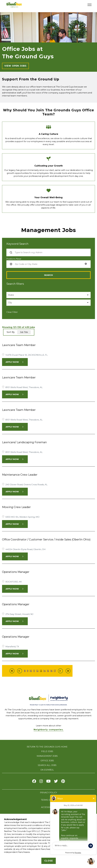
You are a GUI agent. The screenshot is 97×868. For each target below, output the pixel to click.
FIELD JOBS (47, 751)
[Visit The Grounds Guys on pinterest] (63, 782)
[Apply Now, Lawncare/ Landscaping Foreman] (15, 459)
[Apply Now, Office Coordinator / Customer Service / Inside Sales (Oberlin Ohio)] (15, 556)
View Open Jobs (15, 66)
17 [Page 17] (55, 671)
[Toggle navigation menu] (90, 5)
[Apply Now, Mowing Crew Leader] (15, 524)
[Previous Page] (20, 671)
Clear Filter (12, 312)
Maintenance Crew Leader (20, 475)
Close (49, 861)
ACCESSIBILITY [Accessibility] (49, 807)
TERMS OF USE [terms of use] (48, 800)
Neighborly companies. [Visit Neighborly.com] (49, 730)
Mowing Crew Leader (16, 507)
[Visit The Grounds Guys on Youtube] (48, 782)
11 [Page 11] (34, 671)
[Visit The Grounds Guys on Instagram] (41, 782)
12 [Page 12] (37, 671)
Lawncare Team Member (19, 345)
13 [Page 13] (41, 671)
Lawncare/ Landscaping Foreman (24, 442)
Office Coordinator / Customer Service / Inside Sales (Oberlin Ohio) (46, 539)
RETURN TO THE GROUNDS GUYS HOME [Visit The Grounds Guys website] (47, 747)
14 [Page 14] (44, 671)
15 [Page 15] (48, 671)
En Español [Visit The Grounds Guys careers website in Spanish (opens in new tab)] (47, 770)
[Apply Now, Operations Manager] (15, 589)
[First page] (12, 671)
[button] (86, 264)
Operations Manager (16, 572)
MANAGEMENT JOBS (47, 756)
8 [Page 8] (25, 671)
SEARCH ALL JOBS (47, 765)
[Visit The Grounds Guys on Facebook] (34, 782)
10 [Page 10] (31, 671)
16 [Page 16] (51, 671)
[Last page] (68, 671)
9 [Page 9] (28, 671)
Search (48, 275)
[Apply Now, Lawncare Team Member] (15, 362)
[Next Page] (60, 671)
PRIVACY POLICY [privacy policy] (48, 793)
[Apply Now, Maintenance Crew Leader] (15, 492)
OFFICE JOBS (47, 761)
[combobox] (48, 264)
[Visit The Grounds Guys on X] (56, 782)
